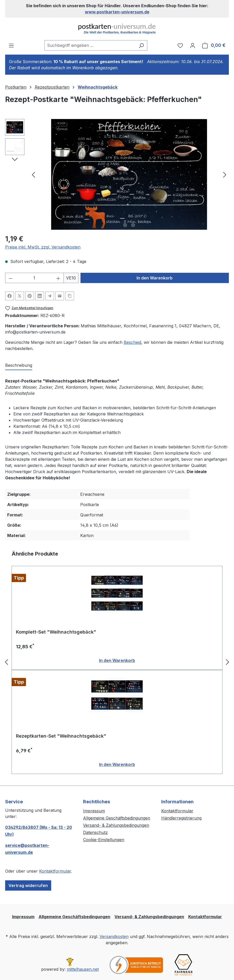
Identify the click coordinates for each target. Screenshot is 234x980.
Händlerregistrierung (181, 818)
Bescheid (132, 342)
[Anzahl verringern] (11, 278)
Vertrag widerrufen (28, 885)
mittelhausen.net (83, 969)
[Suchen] (141, 45)
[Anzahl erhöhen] (58, 278)
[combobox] (90, 45)
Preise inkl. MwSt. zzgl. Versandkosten (43, 247)
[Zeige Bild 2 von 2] (133, 225)
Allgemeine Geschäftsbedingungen (117, 818)
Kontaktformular (55, 871)
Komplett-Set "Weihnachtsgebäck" (56, 632)
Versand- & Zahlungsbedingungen (116, 825)
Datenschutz (95, 832)
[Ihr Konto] (193, 45)
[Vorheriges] (33, 174)
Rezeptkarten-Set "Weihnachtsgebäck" (61, 736)
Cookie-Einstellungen (104, 840)
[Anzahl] (35, 278)
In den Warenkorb (155, 278)
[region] (117, 174)
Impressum (94, 811)
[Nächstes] (225, 174)
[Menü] (11, 45)
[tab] (19, 365)
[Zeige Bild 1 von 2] (125, 225)
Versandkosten (114, 936)
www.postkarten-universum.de (117, 12)
